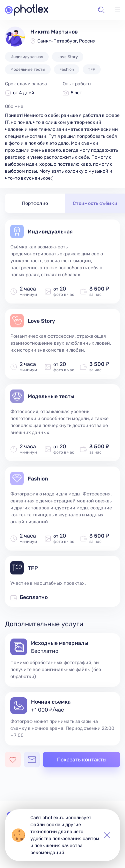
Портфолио (35, 203)
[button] (101, 10)
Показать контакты (82, 760)
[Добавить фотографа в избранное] (13, 760)
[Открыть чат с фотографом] (32, 760)
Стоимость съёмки (95, 203)
